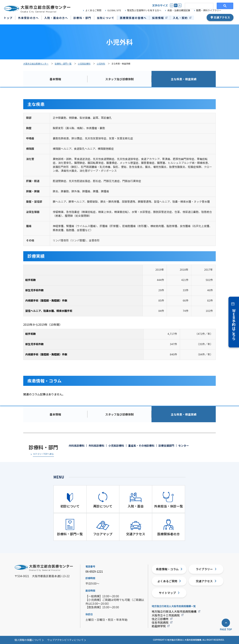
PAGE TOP (226, 629)
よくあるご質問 (93, 10)
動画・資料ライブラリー (209, 10)
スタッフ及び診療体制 (119, 79)
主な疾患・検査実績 (184, 79)
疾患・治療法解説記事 (179, 10)
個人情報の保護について (28, 640)
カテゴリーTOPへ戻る (43, 454)
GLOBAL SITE (114, 10)
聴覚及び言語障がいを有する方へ (144, 10)
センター (184, 446)
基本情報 (55, 79)
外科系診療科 (96, 446)
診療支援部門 (166, 446)
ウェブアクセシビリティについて (65, 640)
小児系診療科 (116, 446)
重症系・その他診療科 (141, 446)
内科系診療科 (77, 446)
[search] (199, 6)
